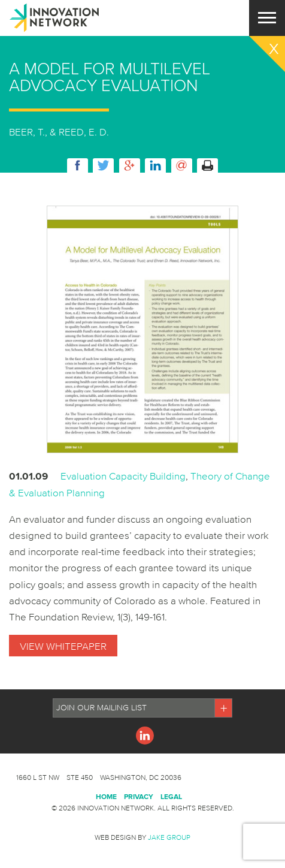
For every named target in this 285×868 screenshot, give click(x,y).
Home (106, 796)
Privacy (139, 796)
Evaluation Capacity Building (123, 476)
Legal (171, 796)
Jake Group (169, 837)
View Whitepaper (63, 646)
